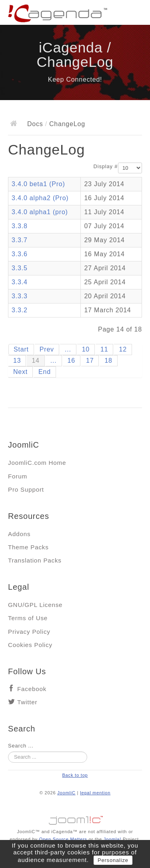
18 (108, 361)
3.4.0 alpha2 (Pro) (40, 198)
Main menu (136, 14)
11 (104, 349)
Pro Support (26, 489)
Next (20, 372)
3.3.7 (20, 240)
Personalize (113, 860)
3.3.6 (20, 254)
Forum (18, 476)
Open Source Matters (63, 839)
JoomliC (66, 793)
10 (86, 349)
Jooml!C (75, 818)
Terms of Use (28, 618)
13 (17, 361)
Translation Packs (35, 560)
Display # (106, 166)
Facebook (32, 689)
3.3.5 (20, 268)
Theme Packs (28, 547)
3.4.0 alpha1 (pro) (40, 212)
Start (21, 349)
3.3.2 (20, 310)
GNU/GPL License (35, 605)
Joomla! (112, 839)
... (68, 349)
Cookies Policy (30, 645)
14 (35, 361)
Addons (19, 534)
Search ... (21, 746)
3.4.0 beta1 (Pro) (38, 184)
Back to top (75, 775)
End (45, 372)
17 (90, 361)
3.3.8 (20, 226)
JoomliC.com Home (37, 463)
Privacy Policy (29, 632)
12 (123, 349)
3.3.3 (20, 296)
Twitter (27, 702)
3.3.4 (20, 282)
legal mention (95, 793)
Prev (47, 349)
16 (71, 361)
